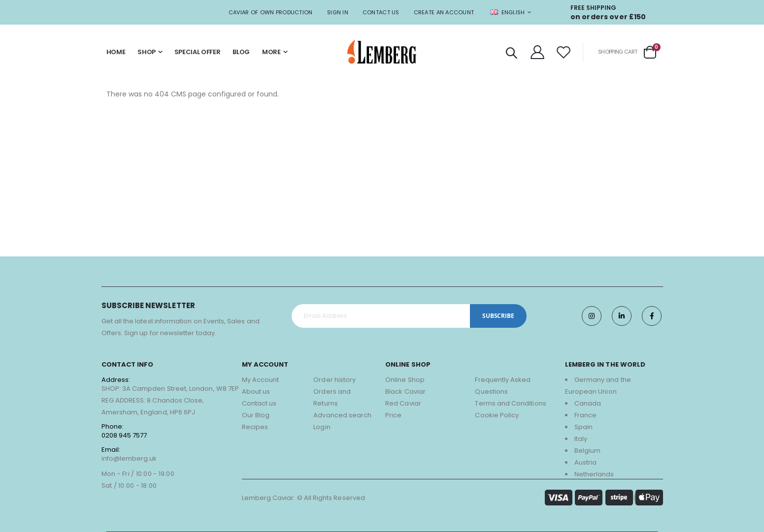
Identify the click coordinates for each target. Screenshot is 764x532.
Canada (588, 403)
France (585, 415)
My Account (261, 380)
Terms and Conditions (510, 403)
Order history (334, 380)
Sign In (338, 12)
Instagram (592, 316)
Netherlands (594, 474)
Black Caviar (405, 391)
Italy (581, 439)
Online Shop (405, 380)
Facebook (652, 316)
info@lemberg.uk (129, 458)
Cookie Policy (497, 415)
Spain (583, 427)
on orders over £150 (608, 17)
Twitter (622, 316)
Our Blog (256, 415)
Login (322, 427)
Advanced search (342, 415)
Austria (585, 462)
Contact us (259, 403)
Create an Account (444, 12)
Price (393, 415)
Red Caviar (403, 403)
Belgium (587, 451)
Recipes (255, 427)
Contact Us (381, 12)
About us (256, 391)
